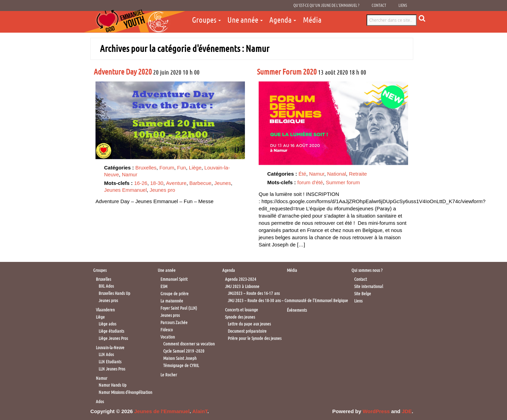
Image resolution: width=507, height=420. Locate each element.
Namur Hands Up (112, 385)
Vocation (168, 337)
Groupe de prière (174, 294)
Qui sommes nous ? (367, 270)
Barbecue (200, 183)
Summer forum (343, 182)
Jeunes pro (162, 190)
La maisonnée (172, 301)
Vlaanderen (105, 310)
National (336, 174)
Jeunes (223, 183)
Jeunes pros (108, 301)
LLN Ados (106, 355)
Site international (369, 286)
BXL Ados (106, 286)
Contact (379, 5)
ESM (164, 286)
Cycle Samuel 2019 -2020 (184, 351)
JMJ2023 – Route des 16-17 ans (254, 293)
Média (312, 20)
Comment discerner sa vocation (189, 344)
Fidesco (167, 330)
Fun (182, 168)
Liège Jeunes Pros (113, 338)
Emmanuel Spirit (174, 279)
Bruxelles (146, 168)
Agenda (280, 20)
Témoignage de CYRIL (181, 366)
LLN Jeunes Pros (112, 369)
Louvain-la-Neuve (110, 348)
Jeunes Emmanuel (125, 190)
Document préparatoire (247, 331)
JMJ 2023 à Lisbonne (242, 286)
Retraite (358, 174)
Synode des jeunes (240, 317)
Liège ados (107, 324)
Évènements (297, 310)
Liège (195, 168)
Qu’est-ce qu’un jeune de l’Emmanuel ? (326, 5)
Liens (403, 5)
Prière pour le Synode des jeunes (255, 338)
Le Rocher (169, 375)
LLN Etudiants (110, 362)
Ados (100, 402)
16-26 (141, 183)
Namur (130, 174)
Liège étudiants (111, 331)
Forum (167, 168)
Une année (243, 20)
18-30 (157, 183)
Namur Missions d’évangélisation (125, 392)
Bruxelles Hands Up (114, 293)
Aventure (176, 183)
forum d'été (310, 182)
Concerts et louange (241, 310)
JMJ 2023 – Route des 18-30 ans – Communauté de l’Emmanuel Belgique (288, 301)
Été (302, 174)
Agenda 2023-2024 (241, 279)
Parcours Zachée (174, 323)
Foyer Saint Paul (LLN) (179, 308)
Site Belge (363, 294)
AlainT (200, 411)
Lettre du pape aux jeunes (249, 324)
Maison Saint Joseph (180, 358)
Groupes (204, 20)
